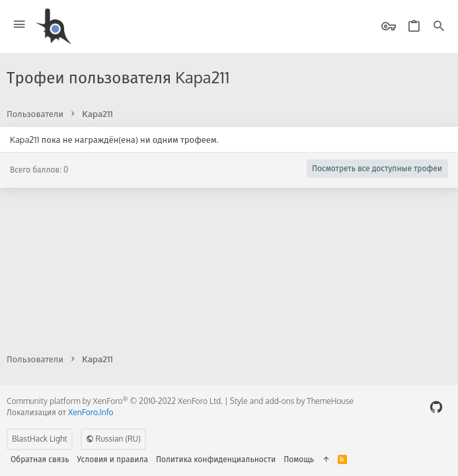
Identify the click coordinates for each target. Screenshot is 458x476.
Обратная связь (40, 459)
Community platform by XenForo (115, 401)
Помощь (299, 459)
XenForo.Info (91, 412)
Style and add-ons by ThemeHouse (292, 401)
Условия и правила (113, 459)
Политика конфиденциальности (216, 459)
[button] (19, 25)
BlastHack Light (40, 439)
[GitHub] (436, 407)
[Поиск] (439, 27)
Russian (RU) (113, 439)
